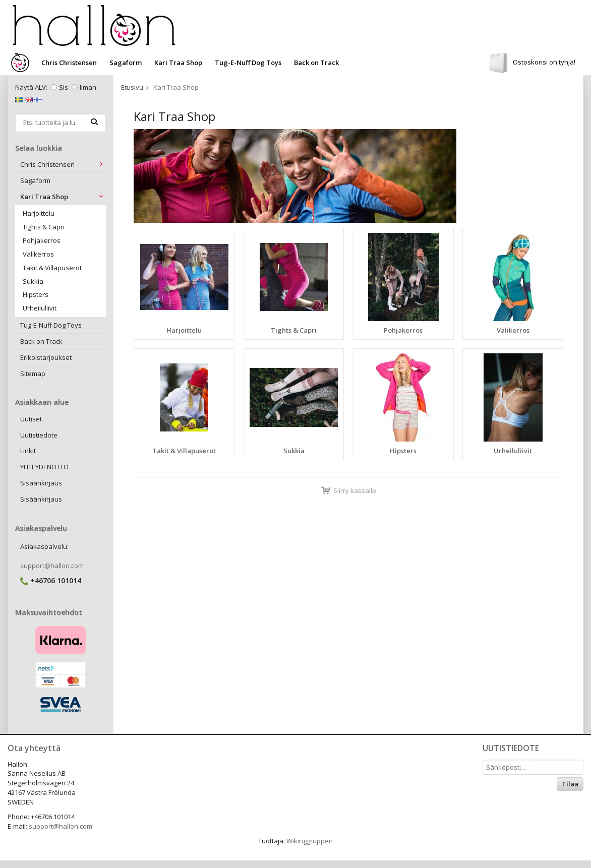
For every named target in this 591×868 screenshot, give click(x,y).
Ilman (88, 87)
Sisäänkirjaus (41, 483)
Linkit (28, 451)
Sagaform (126, 63)
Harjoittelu (39, 213)
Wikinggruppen (310, 841)
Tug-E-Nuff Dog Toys (248, 63)
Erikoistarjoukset (46, 357)
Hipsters (36, 294)
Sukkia (33, 281)
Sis (64, 87)
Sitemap (33, 374)
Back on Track (316, 63)
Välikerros (38, 254)
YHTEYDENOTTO (44, 467)
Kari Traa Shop (178, 63)
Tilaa (570, 784)
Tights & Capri (44, 227)
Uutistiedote (39, 435)
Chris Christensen (69, 63)
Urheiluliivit (40, 308)
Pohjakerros (42, 240)
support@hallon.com (52, 566)
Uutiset (31, 419)
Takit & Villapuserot (52, 268)
